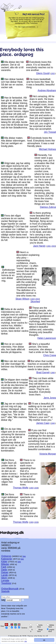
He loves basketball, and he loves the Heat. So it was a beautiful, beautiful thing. (41, 83)
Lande (5, 575)
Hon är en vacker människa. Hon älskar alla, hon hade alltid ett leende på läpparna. (13, 348)
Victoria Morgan (48, 454)
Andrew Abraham (47, 90)
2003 (53, 246)
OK (44, 640)
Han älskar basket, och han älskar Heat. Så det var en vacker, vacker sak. (13, 83)
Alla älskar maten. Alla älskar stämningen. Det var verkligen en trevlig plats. (13, 142)
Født (4, 567)
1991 (49, 246)
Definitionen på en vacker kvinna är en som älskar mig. (8, 275)
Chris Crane (50, 355)
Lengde (5, 581)
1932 (53, 74)
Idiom (4, 578)
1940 (53, 423)
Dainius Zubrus (48, 207)
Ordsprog (6, 556)
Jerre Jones (50, 398)
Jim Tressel (50, 132)
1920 (33, 299)
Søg (24, 556)
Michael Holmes (47, 149)
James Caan (43, 423)
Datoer (5, 572)
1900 (32, 488)
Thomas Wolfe (21, 488)
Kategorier (7, 559)
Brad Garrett (43, 372)
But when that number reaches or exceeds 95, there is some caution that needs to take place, (41, 365)
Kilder (4, 562)
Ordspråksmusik (10, 589)
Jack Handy (39, 246)
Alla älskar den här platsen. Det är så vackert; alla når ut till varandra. (12, 66)
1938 (36, 488)
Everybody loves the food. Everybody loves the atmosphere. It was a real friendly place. (41, 142)
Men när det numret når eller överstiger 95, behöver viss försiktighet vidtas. (14, 365)
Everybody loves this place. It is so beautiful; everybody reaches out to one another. (40, 66)
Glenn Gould (43, 73)
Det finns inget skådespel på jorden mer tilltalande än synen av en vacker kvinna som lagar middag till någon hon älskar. (10, 507)
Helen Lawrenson (47, 338)
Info (26, 641)
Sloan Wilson (22, 299)
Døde (4, 570)
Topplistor (6, 583)
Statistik (5, 591)
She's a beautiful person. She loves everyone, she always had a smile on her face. (42, 348)
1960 (53, 373)
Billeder (5, 564)
